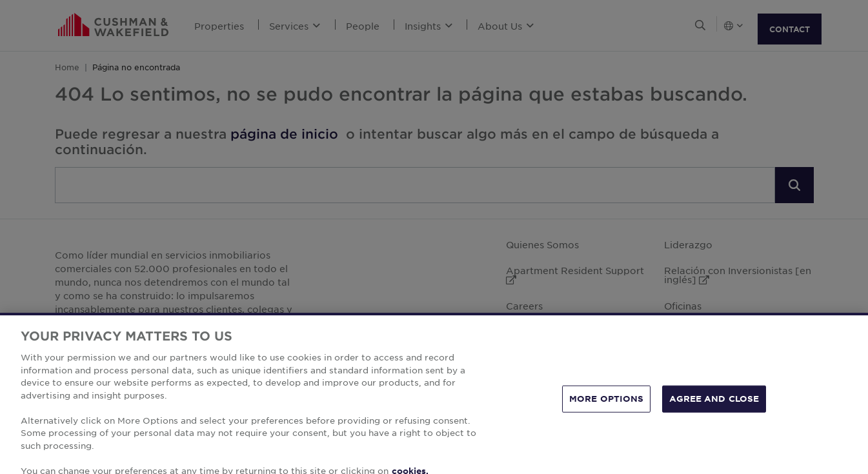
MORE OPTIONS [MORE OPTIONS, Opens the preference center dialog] (607, 416)
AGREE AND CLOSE (714, 416)
